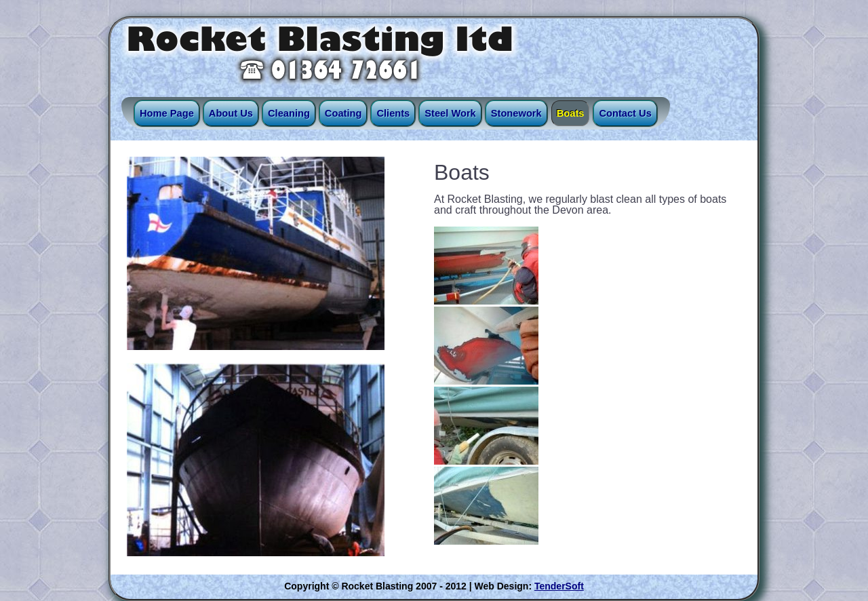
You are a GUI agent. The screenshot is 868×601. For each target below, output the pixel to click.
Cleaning (289, 113)
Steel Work (450, 113)
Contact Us (625, 113)
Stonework (516, 113)
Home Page (167, 113)
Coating (343, 113)
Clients (393, 113)
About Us (231, 113)
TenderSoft (559, 586)
